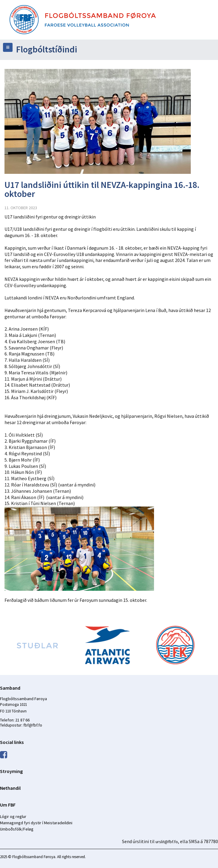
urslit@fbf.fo (167, 842)
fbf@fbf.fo (33, 725)
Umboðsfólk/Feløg (17, 829)
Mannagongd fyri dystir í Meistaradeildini (36, 823)
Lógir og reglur (13, 816)
